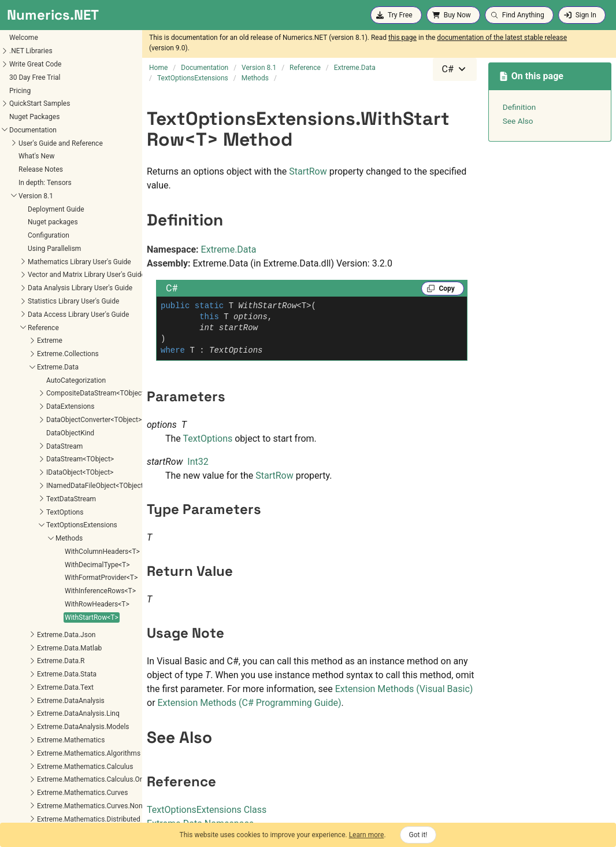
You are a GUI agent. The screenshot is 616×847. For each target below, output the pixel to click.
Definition (519, 107)
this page (402, 38)
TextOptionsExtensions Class (207, 810)
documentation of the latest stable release (502, 38)
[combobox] (455, 69)
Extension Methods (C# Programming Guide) (250, 703)
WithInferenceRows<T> (44, 381)
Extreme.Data (229, 249)
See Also (518, 121)
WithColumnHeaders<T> (46, 342)
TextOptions (208, 439)
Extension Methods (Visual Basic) (404, 689)
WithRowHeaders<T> (40, 394)
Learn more (367, 835)
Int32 (198, 462)
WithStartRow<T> (35, 408)
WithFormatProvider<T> (44, 368)
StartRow (308, 171)
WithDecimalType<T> (41, 355)
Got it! (418, 835)
